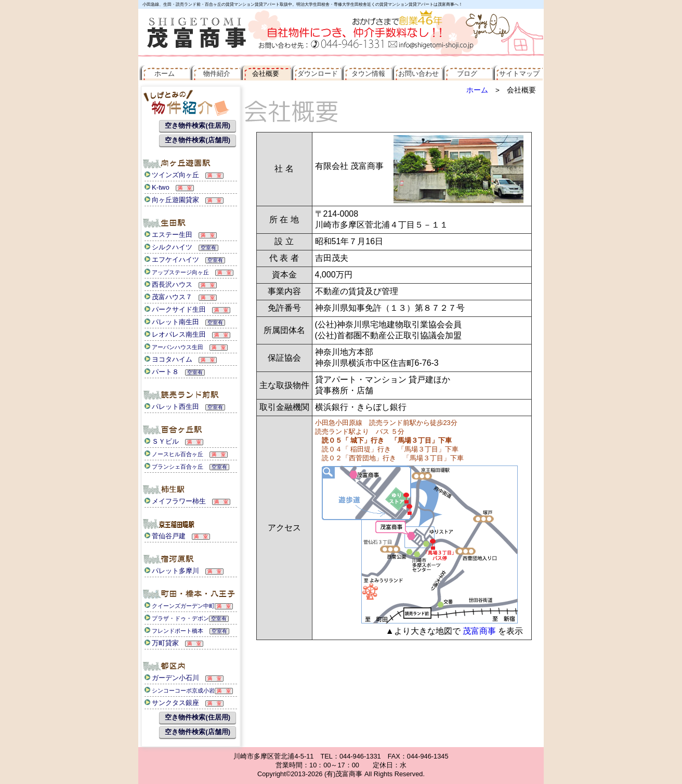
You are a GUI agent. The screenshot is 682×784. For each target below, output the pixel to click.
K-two (157, 187)
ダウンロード (316, 74)
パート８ (162, 372)
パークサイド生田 (175, 309)
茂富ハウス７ (168, 297)
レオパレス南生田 (175, 334)
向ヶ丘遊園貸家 (172, 200)
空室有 (208, 248)
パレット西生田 (172, 407)
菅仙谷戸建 (165, 536)
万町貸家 (162, 643)
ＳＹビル (162, 441)
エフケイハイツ (172, 260)
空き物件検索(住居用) (198, 125)
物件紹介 (215, 74)
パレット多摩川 (172, 571)
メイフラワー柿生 (175, 501)
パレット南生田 (172, 322)
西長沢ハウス (168, 284)
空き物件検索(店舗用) (198, 140)
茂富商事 (479, 631)
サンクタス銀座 (172, 703)
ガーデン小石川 (172, 678)
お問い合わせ (417, 74)
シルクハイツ (168, 247)
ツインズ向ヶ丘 (172, 175)
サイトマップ (517, 74)
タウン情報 (366, 74)
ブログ (467, 74)
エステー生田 (168, 235)
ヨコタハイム (168, 359)
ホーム (477, 90)
